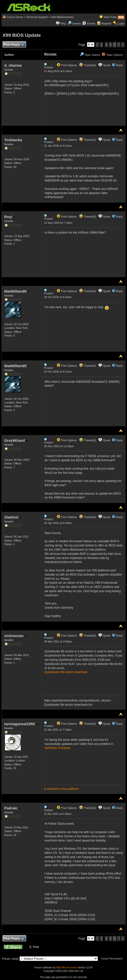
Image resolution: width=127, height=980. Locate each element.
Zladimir (13, 517)
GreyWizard (16, 440)
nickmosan (15, 636)
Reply (119, 65)
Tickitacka (14, 140)
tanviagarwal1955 (21, 724)
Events (89, 23)
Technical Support (37, 17)
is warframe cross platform (61, 789)
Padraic (12, 808)
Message (50, 54)
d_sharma (14, 65)
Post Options (67, 65)
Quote (107, 65)
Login (121, 23)
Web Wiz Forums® (66, 968)
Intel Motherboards (62, 17)
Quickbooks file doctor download (66, 672)
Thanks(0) (87, 65)
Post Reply (14, 45)
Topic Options (112, 55)
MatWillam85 (17, 291)
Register (107, 23)
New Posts (110, 17)
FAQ (63, 23)
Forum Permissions (113, 959)
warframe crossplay (57, 748)
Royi (10, 217)
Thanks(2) (87, 140)
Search (76, 23)
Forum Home (15, 17)
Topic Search (90, 55)
